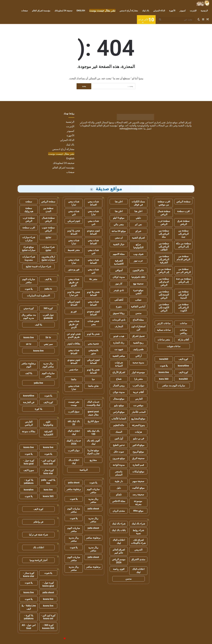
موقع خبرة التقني (138, 292)
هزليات (138, 432)
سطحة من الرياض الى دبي (183, 271)
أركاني (138, 356)
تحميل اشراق (138, 336)
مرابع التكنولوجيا (138, 246)
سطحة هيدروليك (29, 210)
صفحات (25, 11)
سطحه (29, 202)
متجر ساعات (164, 340)
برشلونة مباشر (74, 489)
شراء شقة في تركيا (38, 535)
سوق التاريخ (93, 421)
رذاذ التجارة (119, 343)
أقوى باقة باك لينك (93, 442)
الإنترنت (193, 11)
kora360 (164, 359)
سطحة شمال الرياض (164, 213)
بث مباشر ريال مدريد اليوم (29, 316)
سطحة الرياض (183, 202)
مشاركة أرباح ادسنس (129, 11)
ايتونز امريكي (74, 221)
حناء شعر (74, 370)
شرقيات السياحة (119, 364)
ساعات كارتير (164, 323)
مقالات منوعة (29, 431)
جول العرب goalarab (48, 316)
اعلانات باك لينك (74, 462)
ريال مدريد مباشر (93, 500)
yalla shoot (74, 483)
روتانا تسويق (119, 313)
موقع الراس (119, 412)
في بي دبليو (138, 438)
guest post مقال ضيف (93, 413)
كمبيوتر (183, 11)
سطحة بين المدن (48, 210)
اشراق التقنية (138, 238)
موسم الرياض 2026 (119, 561)
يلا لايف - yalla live (48, 481)
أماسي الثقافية (138, 307)
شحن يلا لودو (93, 334)
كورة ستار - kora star (48, 472)
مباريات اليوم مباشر (93, 491)
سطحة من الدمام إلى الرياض (164, 282)
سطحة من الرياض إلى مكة (164, 234)
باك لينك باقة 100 (93, 433)
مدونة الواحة (119, 465)
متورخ (119, 307)
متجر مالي (119, 224)
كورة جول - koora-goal (48, 584)
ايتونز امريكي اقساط (74, 303)
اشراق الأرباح (119, 372)
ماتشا (74, 379)
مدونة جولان (119, 392)
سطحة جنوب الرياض (48, 229)
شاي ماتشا (93, 386)
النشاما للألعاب (119, 419)
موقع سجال (119, 399)
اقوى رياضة (119, 569)
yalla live (38, 383)
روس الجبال (119, 386)
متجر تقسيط (74, 250)
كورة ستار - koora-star (29, 575)
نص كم (138, 224)
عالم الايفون (138, 270)
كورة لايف (183, 359)
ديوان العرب (138, 386)
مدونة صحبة (138, 363)
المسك (119, 432)
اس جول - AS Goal (29, 627)
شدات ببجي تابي (74, 213)
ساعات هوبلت (174, 346)
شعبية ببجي (93, 344)
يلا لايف (48, 279)
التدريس (138, 550)
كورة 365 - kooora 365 (48, 627)
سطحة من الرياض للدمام (183, 258)
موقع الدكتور (138, 445)
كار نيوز (119, 284)
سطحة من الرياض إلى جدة (183, 234)
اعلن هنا (119, 202)
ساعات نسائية (164, 330)
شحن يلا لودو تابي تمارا (74, 294)
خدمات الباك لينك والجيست (93, 403)
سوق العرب (74, 412)
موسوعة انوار (138, 372)
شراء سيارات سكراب (29, 239)
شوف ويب (138, 254)
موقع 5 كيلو (119, 218)
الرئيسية (204, 11)
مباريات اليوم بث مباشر (174, 386)
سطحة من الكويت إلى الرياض (164, 307)
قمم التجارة (138, 465)
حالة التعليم (119, 425)
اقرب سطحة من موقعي (164, 203)
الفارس (138, 399)
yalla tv (48, 289)
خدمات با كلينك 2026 (74, 442)
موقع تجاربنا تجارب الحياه (93, 452)
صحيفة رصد (138, 495)
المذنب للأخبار (138, 412)
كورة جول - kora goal (29, 462)
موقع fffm (138, 511)
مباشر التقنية (119, 356)
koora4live (183, 366)
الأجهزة (172, 11)
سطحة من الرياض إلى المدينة (183, 295)
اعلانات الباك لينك (119, 541)
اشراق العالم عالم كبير (119, 551)
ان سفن (119, 238)
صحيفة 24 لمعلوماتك (63, 11)
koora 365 (48, 496)
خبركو (138, 231)
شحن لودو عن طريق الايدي (74, 335)
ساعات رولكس (183, 331)
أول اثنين (119, 438)
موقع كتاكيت (138, 488)
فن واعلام (38, 522)
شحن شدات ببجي (93, 323)
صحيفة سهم (138, 481)
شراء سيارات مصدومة (29, 258)
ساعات (183, 323)
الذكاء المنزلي (159, 11)
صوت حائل (119, 452)
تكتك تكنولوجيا (138, 277)
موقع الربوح (138, 452)
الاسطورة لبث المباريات (38, 296)
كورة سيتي (29, 308)
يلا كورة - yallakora (29, 481)
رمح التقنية (138, 343)
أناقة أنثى (119, 300)
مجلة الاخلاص (119, 501)
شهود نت (119, 349)
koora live (164, 372)
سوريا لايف (29, 470)
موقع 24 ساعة (119, 231)
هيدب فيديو (119, 336)
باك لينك (146, 11)
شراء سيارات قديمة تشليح (38, 266)
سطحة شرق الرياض (183, 223)
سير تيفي (48, 344)
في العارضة (29, 402)
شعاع (119, 379)
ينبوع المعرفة (138, 425)
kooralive (29, 490)
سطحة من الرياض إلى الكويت (183, 307)
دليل (119, 488)
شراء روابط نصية (138, 532)
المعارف (119, 326)
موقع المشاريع (138, 419)
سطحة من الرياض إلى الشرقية (164, 259)
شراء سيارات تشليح (48, 249)
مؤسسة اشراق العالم (41, 11)
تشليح (48, 237)
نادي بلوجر (119, 290)
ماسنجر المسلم (119, 473)
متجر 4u (93, 279)
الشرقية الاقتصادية (119, 262)
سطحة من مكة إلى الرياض (183, 245)
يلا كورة (38, 409)
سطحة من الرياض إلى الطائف (164, 247)
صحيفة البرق (138, 458)
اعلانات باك (38, 547)
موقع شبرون (119, 458)
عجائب (138, 300)
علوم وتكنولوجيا (48, 423)
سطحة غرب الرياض (164, 223)
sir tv (29, 344)
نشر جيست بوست (74, 403)
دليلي (138, 218)
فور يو (74, 311)
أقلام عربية (138, 392)
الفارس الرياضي (29, 423)
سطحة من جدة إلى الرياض (183, 280)
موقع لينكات (138, 472)
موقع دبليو (119, 405)
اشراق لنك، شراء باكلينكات (138, 541)
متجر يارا (138, 379)
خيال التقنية (119, 244)
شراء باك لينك (138, 524)
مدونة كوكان (119, 277)
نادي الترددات (119, 320)
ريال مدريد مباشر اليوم (48, 365)
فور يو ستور (74, 269)
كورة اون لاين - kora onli (48, 462)
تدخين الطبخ (119, 445)
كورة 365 (48, 308)
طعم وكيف (138, 349)
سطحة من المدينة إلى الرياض (164, 295)
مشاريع (93, 460)
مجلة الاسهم (119, 254)
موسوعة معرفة (138, 503)
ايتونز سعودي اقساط (93, 232)
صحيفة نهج (138, 284)
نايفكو (119, 495)
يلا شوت (164, 366)
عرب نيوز (138, 261)
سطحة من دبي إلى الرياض (164, 271)
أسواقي (119, 270)
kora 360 (164, 379)
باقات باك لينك (119, 530)
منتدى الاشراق (138, 559)
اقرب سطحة (183, 211)
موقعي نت (138, 405)
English (81, 11)
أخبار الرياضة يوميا (38, 560)
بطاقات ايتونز (74, 344)
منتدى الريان (119, 511)
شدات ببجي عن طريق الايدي (74, 282)
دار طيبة (119, 481)
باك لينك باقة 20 (74, 423)
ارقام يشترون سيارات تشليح (48, 258)
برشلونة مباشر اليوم (29, 365)
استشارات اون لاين (138, 328)
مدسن (138, 313)
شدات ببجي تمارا (74, 203)
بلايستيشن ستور (93, 352)
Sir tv (48, 337)
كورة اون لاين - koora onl (48, 617)
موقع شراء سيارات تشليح (29, 249)
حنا (93, 379)
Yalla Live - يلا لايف (29, 607)
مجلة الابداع (138, 320)
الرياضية (84, 470)
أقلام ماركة (183, 340)
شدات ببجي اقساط (93, 203)
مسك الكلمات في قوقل (138, 203)
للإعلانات (60, 639)
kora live (48, 490)
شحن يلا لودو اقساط (74, 232)
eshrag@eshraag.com (131, 129)
